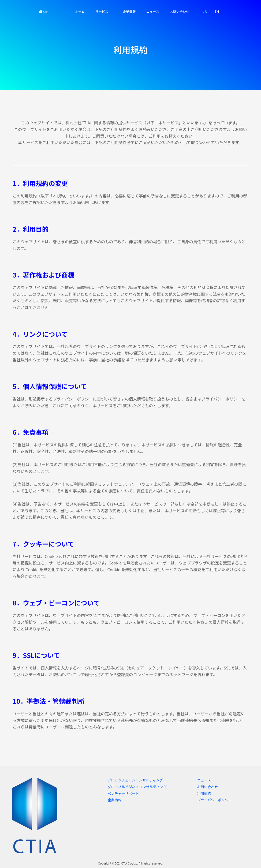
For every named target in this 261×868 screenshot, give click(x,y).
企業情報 (129, 11)
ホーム (80, 11)
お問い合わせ (179, 11)
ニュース (153, 11)
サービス (104, 12)
